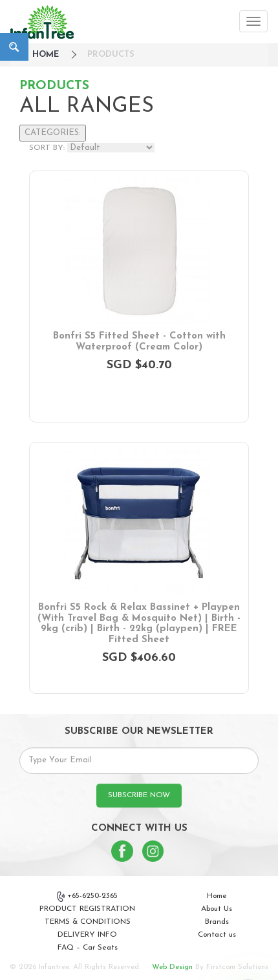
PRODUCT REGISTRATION (87, 909)
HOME (46, 55)
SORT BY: (47, 148)
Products (111, 55)
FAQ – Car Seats (88, 948)
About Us (217, 909)
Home (217, 896)
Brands (217, 922)
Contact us (217, 935)
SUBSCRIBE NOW (139, 795)
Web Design (172, 967)
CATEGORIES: (53, 133)
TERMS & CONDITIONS (88, 922)
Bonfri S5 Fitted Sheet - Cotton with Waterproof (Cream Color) (139, 342)
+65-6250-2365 (87, 897)
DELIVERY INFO (87, 935)
